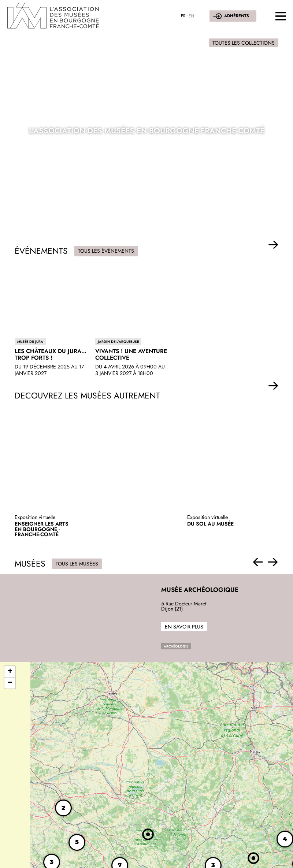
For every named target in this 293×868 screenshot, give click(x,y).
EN (191, 16)
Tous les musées (77, 564)
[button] (273, 245)
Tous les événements (106, 251)
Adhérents (237, 16)
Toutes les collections (244, 43)
